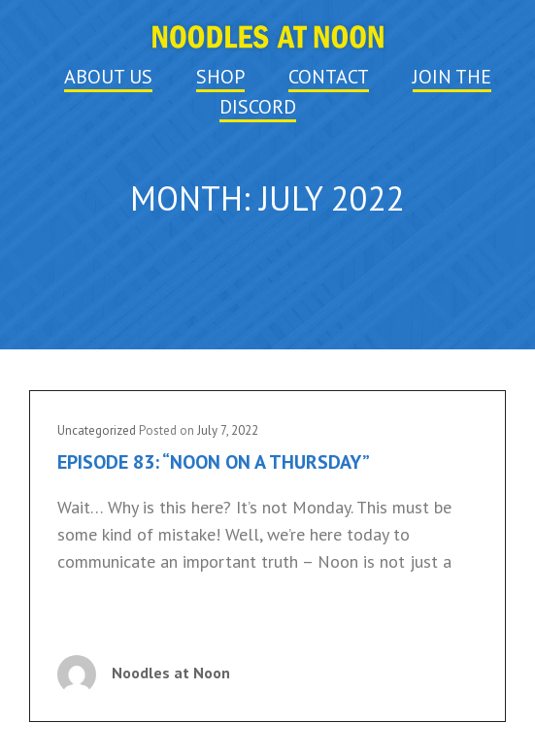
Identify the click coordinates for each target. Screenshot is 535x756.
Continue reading (123, 618)
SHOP (220, 77)
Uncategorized (97, 430)
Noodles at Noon (171, 673)
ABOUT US (108, 77)
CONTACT (329, 77)
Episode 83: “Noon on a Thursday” (214, 462)
